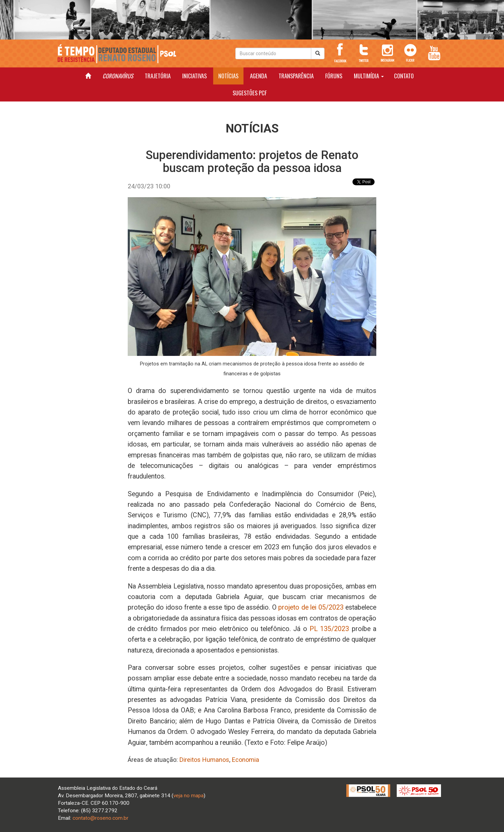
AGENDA (258, 76)
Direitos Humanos (204, 760)
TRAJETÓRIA (158, 76)
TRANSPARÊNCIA (296, 76)
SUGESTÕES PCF (250, 93)
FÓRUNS (334, 76)
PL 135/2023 (329, 629)
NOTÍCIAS (228, 76)
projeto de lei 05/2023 (311, 607)
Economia (246, 760)
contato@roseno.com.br (100, 818)
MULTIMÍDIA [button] (369, 76)
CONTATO (404, 76)
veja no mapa (188, 796)
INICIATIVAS (194, 76)
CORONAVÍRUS (118, 76)
